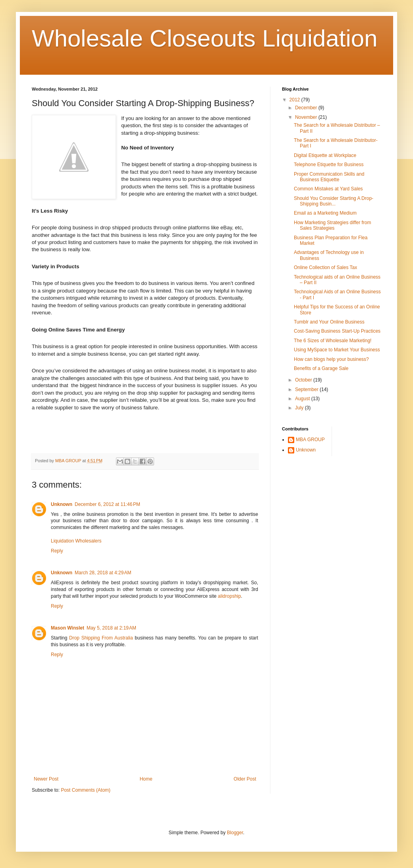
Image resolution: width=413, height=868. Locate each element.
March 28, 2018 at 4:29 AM (103, 573)
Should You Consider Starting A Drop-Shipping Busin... (334, 201)
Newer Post (46, 779)
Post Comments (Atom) (86, 790)
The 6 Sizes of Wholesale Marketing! (333, 341)
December (307, 108)
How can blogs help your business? (331, 359)
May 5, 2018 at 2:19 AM (111, 628)
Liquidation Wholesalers (76, 541)
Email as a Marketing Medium (325, 213)
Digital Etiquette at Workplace (325, 155)
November (307, 117)
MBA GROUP (310, 440)
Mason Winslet (68, 628)
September (307, 389)
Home (146, 779)
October (304, 380)
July (300, 408)
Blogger (235, 833)
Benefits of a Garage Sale (321, 368)
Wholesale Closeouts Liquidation (205, 38)
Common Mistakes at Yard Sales (328, 189)
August (303, 399)
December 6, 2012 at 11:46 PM (107, 504)
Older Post (245, 779)
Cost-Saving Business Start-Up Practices (337, 331)
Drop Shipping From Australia (101, 638)
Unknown (62, 504)
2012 (295, 100)
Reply (57, 551)
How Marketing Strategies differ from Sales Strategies (333, 225)
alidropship (230, 596)
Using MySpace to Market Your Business (337, 350)
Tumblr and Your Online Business (329, 322)
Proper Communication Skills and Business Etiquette (329, 177)
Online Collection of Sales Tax (325, 267)
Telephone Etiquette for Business (329, 165)
